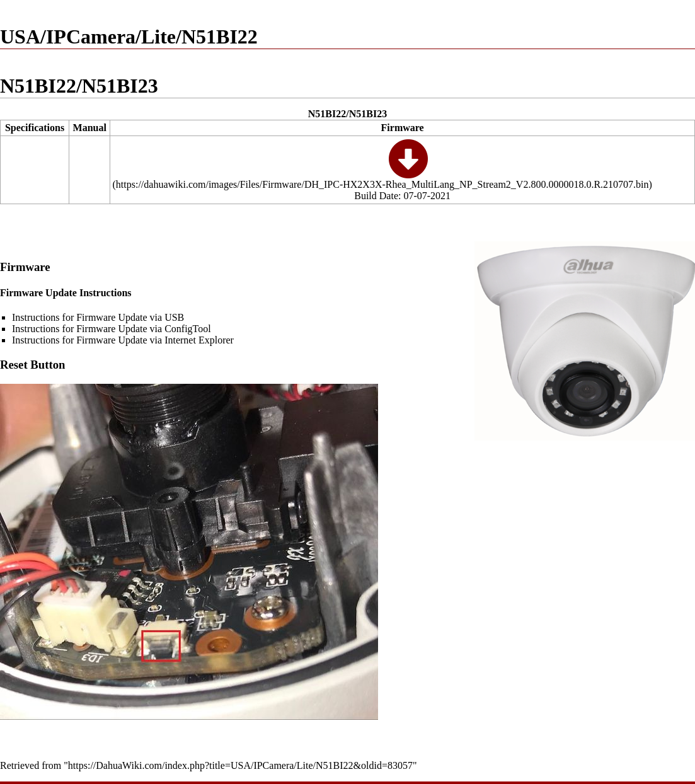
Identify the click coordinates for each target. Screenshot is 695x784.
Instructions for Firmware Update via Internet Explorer (123, 340)
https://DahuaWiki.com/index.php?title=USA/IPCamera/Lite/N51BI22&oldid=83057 (240, 765)
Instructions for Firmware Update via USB (98, 317)
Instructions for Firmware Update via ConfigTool (112, 329)
